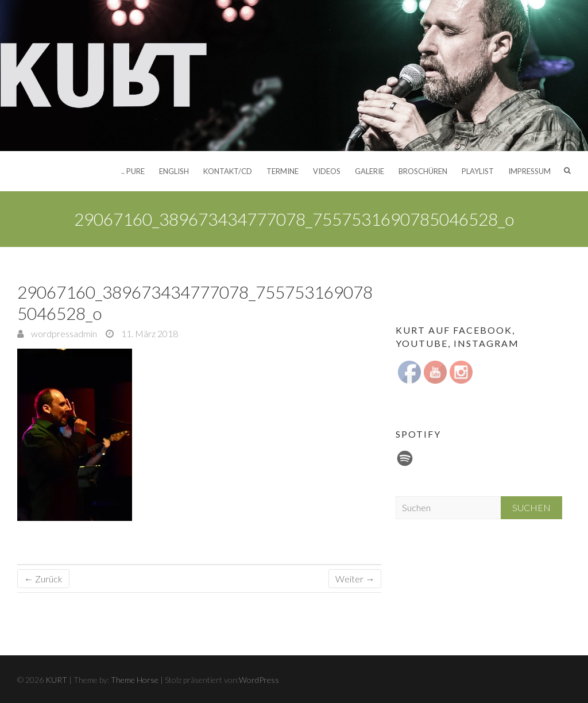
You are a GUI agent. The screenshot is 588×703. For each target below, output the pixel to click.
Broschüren (423, 171)
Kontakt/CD (228, 171)
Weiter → (355, 579)
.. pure (133, 171)
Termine (283, 171)
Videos (327, 171)
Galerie (370, 171)
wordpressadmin (63, 333)
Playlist (478, 171)
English (174, 171)
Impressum (529, 171)
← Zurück (43, 579)
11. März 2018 (149, 333)
